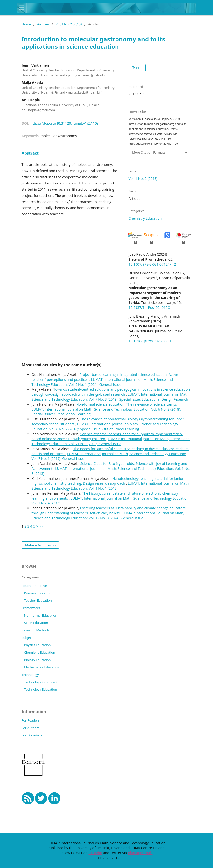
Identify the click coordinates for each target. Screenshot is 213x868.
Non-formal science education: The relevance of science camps (127, 404)
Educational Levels (36, 586)
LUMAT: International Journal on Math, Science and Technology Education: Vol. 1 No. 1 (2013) (111, 486)
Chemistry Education (145, 218)
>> (41, 526)
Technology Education (40, 689)
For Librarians (32, 735)
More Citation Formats (149, 152)
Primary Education (38, 593)
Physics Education (37, 645)
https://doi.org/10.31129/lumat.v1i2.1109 (65, 123)
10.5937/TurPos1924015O (149, 308)
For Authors (30, 728)
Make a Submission (40, 545)
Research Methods (36, 630)
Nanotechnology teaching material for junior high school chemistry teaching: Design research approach (108, 481)
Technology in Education (42, 682)
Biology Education (37, 660)
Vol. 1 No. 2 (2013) (69, 24)
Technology (30, 675)
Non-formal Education (40, 615)
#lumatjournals (140, 853)
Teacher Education (38, 600)
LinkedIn (95, 853)
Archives (43, 24)
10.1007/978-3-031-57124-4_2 (152, 264)
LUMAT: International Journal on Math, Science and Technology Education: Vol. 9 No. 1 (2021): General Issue (102, 382)
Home (26, 24)
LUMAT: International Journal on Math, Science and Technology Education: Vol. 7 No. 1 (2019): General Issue (111, 441)
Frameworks (31, 608)
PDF (139, 68)
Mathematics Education (41, 667)
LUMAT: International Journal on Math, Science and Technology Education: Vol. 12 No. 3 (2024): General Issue (108, 515)
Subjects (28, 638)
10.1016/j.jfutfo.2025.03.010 (151, 341)
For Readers (31, 720)
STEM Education (36, 623)
